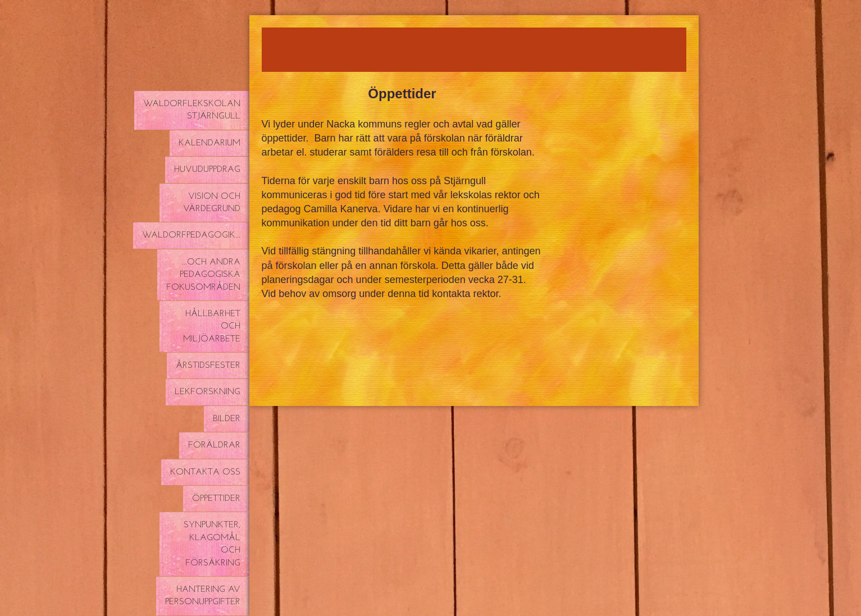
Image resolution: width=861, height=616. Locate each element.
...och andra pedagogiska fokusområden (203, 275)
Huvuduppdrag (207, 170)
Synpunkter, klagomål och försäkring (212, 544)
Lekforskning (208, 392)
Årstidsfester (208, 366)
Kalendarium (209, 143)
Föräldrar (214, 445)
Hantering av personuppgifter (203, 596)
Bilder (227, 419)
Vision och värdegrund (212, 203)
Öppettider (216, 499)
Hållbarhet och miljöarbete (212, 327)
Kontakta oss (205, 472)
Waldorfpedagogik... (191, 235)
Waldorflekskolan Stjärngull (192, 110)
